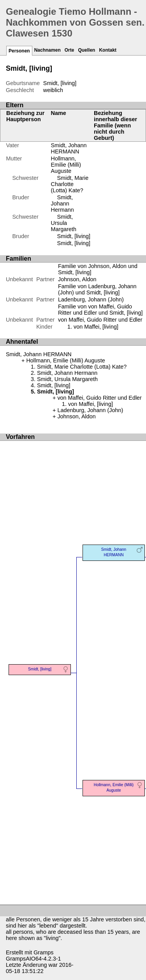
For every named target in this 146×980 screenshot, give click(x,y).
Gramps (43, 952)
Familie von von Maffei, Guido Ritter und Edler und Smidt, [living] (100, 310)
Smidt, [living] (74, 236)
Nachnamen (47, 50)
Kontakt (108, 50)
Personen (19, 51)
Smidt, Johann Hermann (62, 204)
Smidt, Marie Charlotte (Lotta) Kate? (70, 184)
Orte (69, 50)
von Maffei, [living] (96, 327)
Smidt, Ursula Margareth (64, 223)
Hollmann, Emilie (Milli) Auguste (66, 165)
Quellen (86, 50)
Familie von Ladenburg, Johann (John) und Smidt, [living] (97, 289)
